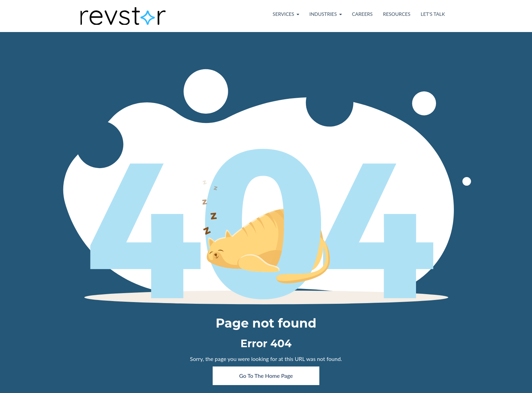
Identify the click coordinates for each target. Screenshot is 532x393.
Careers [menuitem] (362, 14)
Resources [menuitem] (397, 14)
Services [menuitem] (283, 14)
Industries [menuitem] (323, 14)
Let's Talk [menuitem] (433, 14)
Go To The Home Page (266, 376)
